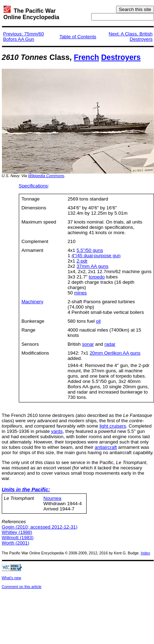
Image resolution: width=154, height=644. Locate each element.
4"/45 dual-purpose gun (96, 256)
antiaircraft (106, 447)
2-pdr (82, 261)
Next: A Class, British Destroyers (131, 36)
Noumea (52, 498)
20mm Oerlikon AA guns (115, 353)
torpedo (97, 277)
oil (98, 321)
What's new (12, 578)
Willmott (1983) (18, 538)
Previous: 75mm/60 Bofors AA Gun (24, 36)
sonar (88, 344)
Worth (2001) (16, 543)
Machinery (32, 302)
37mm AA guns (93, 266)
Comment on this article (22, 587)
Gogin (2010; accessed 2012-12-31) (40, 527)
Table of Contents (78, 37)
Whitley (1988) (17, 532)
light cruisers (113, 426)
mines (81, 293)
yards (57, 431)
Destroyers (121, 57)
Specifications (33, 186)
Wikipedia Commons (46, 176)
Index (145, 553)
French (86, 57)
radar (110, 344)
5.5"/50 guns (90, 250)
